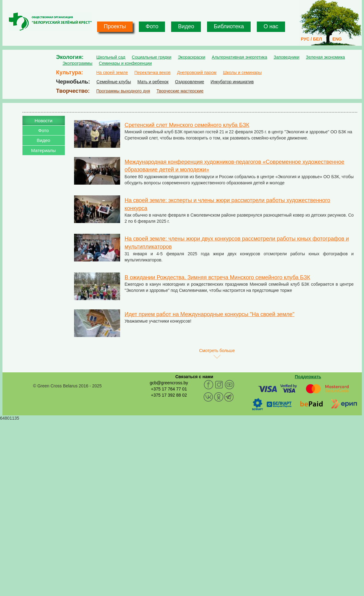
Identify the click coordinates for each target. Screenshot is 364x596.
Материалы (43, 150)
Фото (152, 26)
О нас (271, 26)
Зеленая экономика (325, 57)
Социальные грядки (152, 57)
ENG (337, 39)
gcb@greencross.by (169, 383)
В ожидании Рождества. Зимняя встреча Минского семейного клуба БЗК (217, 277)
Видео (186, 26)
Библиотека (229, 26)
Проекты (115, 26)
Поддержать (308, 377)
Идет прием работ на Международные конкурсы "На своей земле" (210, 314)
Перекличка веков (152, 73)
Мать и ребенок (153, 82)
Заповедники (287, 57)
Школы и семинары (242, 73)
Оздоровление (190, 82)
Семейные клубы (114, 82)
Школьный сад (111, 57)
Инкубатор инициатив (232, 82)
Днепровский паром (197, 73)
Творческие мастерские (180, 91)
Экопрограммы (78, 63)
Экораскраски (192, 57)
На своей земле (112, 73)
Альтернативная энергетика (239, 57)
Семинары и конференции (125, 63)
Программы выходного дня (123, 91)
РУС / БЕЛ (311, 39)
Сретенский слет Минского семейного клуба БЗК (187, 125)
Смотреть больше (217, 351)
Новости (43, 121)
